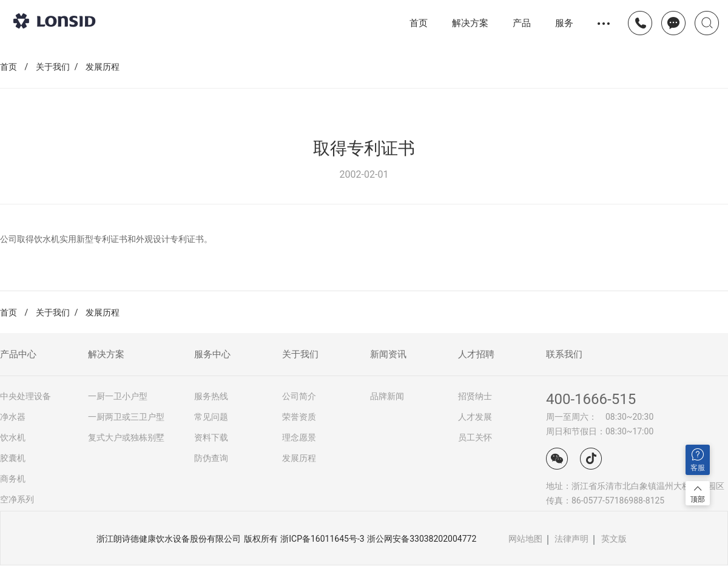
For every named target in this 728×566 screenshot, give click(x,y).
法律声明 (571, 539)
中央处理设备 (25, 396)
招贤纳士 (475, 396)
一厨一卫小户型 (118, 396)
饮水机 (13, 437)
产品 (522, 23)
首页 (419, 23)
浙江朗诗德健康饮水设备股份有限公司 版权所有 (187, 539)
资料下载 (211, 437)
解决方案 (470, 23)
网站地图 (525, 539)
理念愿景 (299, 437)
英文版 (614, 539)
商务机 (13, 479)
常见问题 (211, 417)
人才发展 (475, 417)
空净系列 (17, 499)
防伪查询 (211, 458)
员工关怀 (475, 437)
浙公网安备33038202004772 (422, 539)
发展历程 (103, 67)
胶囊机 (13, 458)
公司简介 (299, 396)
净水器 (13, 417)
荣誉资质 (299, 417)
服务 (564, 23)
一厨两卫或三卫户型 (126, 417)
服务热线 (211, 396)
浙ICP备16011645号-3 (322, 539)
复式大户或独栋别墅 (126, 437)
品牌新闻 (387, 396)
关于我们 (53, 67)
